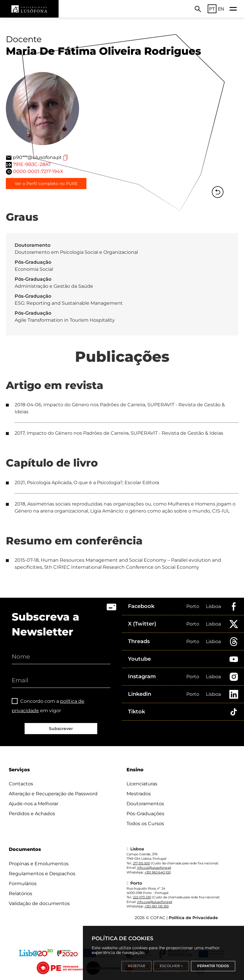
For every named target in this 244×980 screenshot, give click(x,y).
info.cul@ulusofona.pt (154, 868)
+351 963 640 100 (158, 872)
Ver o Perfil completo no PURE (46, 184)
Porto (193, 606)
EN (221, 9)
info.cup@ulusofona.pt (155, 902)
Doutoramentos (145, 804)
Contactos (21, 784)
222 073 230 (142, 897)
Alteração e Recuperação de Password (53, 794)
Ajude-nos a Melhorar (34, 804)
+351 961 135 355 (157, 906)
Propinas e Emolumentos (39, 864)
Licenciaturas (142, 784)
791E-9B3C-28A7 (32, 164)
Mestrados (139, 794)
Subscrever (61, 729)
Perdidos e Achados (32, 814)
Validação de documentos (39, 903)
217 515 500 (141, 863)
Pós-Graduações (145, 814)
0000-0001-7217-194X (38, 171)
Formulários (23, 884)
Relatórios (21, 894)
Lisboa (213, 606)
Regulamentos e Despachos (42, 874)
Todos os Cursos (145, 824)
